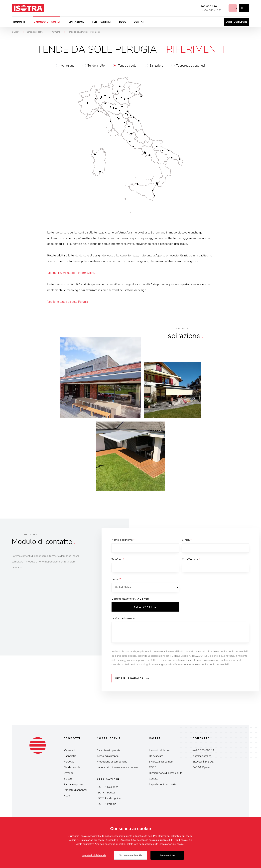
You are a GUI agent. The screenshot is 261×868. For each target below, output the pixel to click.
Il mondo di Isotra (46, 22)
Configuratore (237, 22)
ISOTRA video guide (109, 798)
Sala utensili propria (109, 750)
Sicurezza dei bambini (162, 762)
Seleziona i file (145, 607)
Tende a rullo (96, 66)
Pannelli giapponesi (75, 790)
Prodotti (18, 22)
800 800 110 (206, 6)
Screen (68, 779)
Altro (67, 796)
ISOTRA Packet (106, 793)
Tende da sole (127, 66)
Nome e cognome (123, 540)
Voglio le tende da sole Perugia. (68, 302)
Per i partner (102, 22)
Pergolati (69, 762)
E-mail (187, 540)
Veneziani (69, 750)
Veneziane (68, 66)
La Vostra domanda (123, 618)
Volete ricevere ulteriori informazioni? (71, 273)
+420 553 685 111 (204, 750)
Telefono (118, 559)
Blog (123, 22)
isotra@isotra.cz (202, 756)
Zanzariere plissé (74, 784)
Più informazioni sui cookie (91, 840)
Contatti (140, 22)
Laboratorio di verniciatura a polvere (118, 767)
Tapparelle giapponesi (191, 66)
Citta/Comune (191, 559)
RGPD (153, 767)
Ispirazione (76, 22)
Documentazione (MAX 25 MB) (130, 599)
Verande (69, 773)
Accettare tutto (167, 855)
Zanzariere (156, 66)
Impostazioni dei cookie (163, 784)
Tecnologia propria (108, 756)
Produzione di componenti (112, 762)
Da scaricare (156, 756)
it (242, 8)
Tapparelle (70, 756)
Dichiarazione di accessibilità (166, 773)
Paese (116, 579)
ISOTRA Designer (107, 787)
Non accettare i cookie (131, 855)
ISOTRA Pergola (107, 804)
